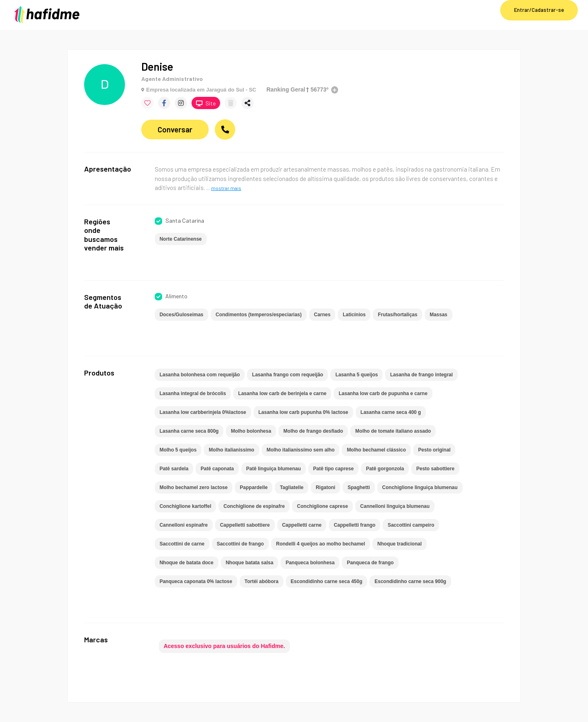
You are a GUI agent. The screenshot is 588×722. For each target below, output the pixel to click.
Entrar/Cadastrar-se (539, 10)
